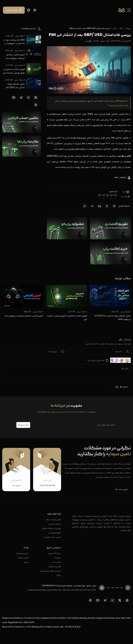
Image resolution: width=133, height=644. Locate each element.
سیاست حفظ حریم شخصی (50, 571)
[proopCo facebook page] (127, 600)
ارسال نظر (121, 387)
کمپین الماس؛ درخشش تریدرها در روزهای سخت (15, 56)
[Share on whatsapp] (85, 206)
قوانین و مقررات (54, 566)
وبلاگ (59, 575)
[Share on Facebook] (114, 206)
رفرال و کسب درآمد (53, 519)
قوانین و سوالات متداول (51, 528)
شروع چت (16, 485)
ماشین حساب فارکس (52, 537)
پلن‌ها (26, 562)
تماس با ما (57, 562)
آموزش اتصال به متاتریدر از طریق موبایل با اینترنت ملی (14, 71)
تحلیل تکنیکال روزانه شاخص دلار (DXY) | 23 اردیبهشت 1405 (15, 86)
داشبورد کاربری (55, 524)
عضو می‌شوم (23, 425)
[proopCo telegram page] (21, 97)
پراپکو (128, 28)
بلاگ (121, 28)
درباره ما (58, 558)
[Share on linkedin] (99, 206)
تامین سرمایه (23, 558)
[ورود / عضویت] (14, 10)
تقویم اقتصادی (55, 533)
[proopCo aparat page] (36, 105)
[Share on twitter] (107, 206)
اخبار (115, 28)
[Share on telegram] (92, 206)
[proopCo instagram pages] (28, 97)
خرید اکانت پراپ (55, 553)
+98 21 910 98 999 (47, 485)
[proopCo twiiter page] (36, 97)
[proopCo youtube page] (14, 97)
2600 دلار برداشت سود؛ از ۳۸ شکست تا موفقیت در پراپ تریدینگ (14, 42)
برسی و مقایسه (23, 553)
